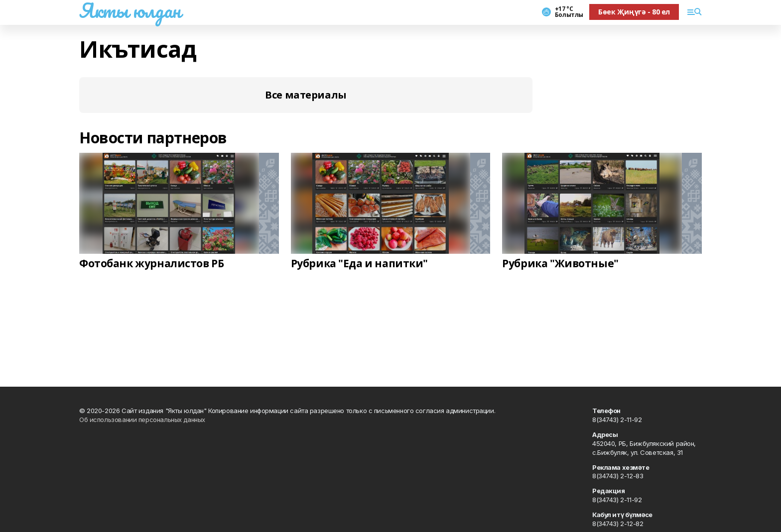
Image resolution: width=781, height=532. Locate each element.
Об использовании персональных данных (142, 420)
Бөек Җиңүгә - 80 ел (634, 12)
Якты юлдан (130, 10)
